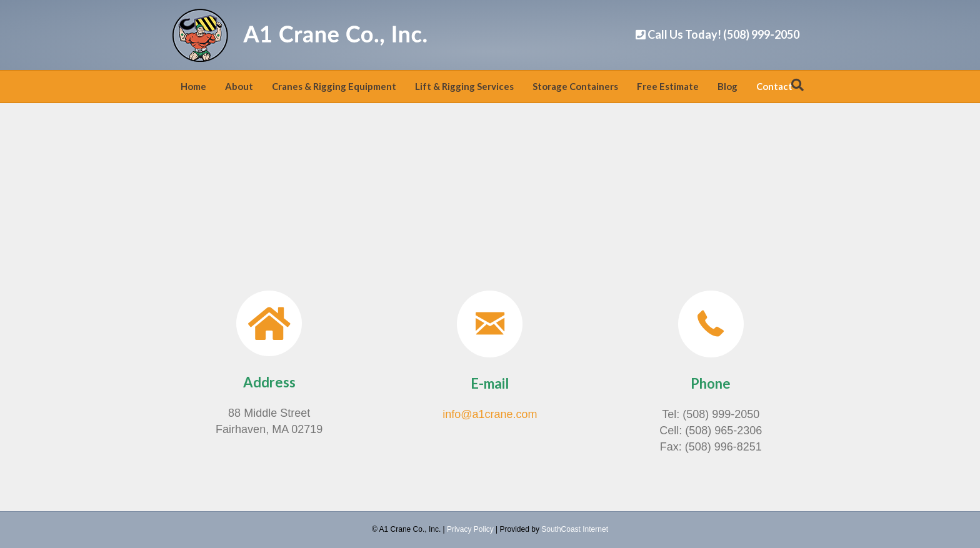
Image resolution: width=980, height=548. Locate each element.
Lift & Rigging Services (464, 86)
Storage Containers (575, 86)
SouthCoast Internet (575, 529)
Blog (727, 86)
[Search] (797, 85)
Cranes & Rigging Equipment (334, 86)
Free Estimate (668, 86)
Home (193, 86)
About (239, 86)
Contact (774, 86)
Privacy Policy (470, 529)
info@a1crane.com (490, 414)
